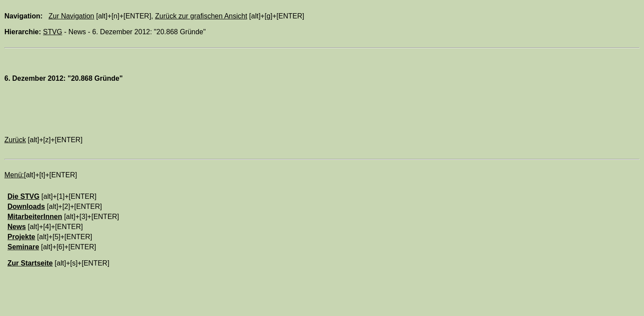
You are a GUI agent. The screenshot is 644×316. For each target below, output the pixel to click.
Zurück (15, 140)
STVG (53, 32)
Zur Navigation (71, 16)
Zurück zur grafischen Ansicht (201, 16)
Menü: (14, 175)
